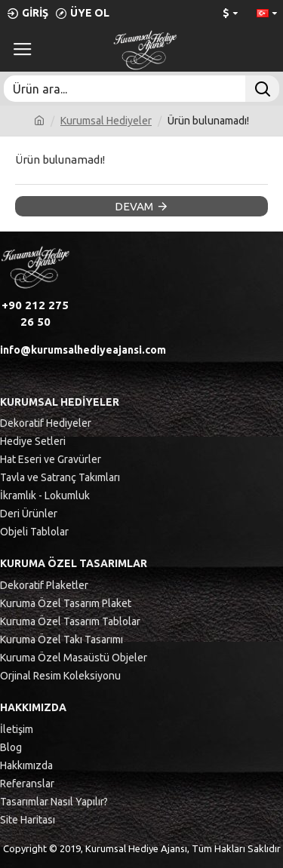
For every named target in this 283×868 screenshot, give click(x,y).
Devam (134, 206)
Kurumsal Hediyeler (106, 121)
